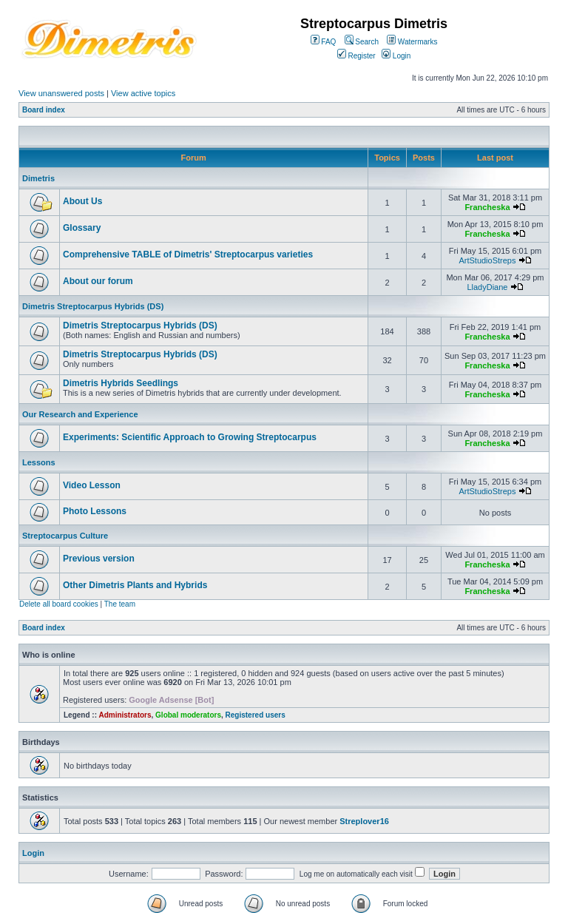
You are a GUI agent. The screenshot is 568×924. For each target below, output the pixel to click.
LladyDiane (487, 287)
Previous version (99, 559)
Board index (44, 110)
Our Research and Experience (80, 414)
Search (362, 42)
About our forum (98, 281)
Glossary (82, 228)
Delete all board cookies (59, 604)
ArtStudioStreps (487, 260)
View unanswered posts (61, 93)
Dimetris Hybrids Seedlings (121, 383)
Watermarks (412, 42)
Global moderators (188, 715)
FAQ (324, 42)
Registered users (256, 715)
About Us (82, 201)
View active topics (143, 93)
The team (120, 604)
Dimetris (38, 178)
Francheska (487, 207)
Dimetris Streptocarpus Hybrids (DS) (93, 306)
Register (356, 56)
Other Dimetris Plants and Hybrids (135, 585)
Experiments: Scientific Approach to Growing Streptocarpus (190, 437)
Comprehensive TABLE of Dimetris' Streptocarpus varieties (188, 254)
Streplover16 (364, 821)
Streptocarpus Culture (65, 536)
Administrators (125, 715)
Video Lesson (92, 485)
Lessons (39, 462)
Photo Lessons (95, 511)
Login (396, 56)
